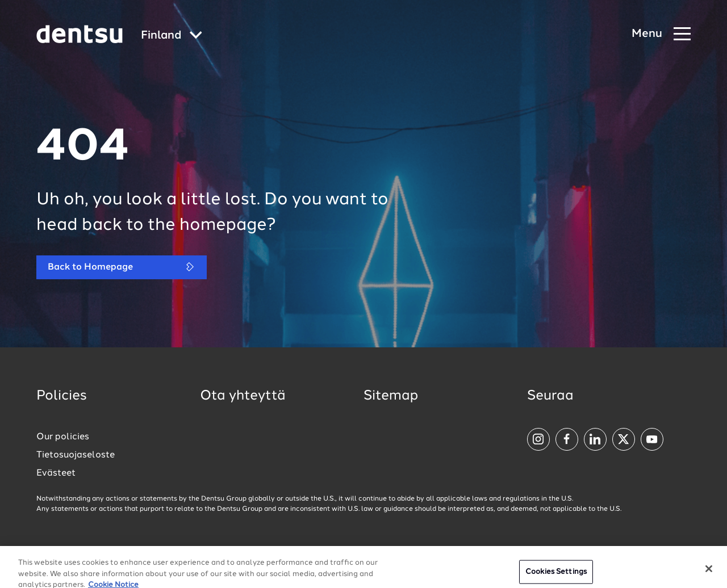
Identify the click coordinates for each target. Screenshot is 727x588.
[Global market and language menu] (172, 36)
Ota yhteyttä (243, 396)
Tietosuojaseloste (76, 455)
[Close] (709, 574)
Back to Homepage (122, 267)
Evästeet (56, 473)
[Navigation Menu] (661, 34)
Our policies (63, 437)
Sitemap (391, 396)
